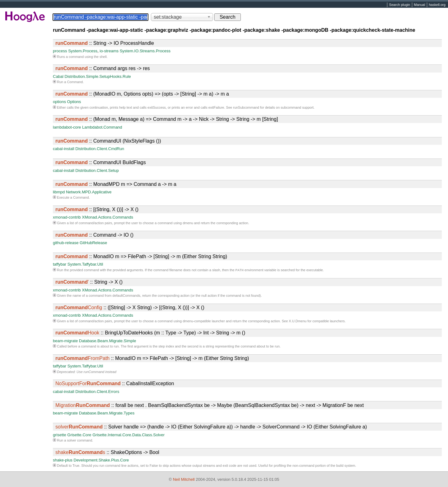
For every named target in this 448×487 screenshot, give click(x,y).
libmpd (59, 192)
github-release (66, 243)
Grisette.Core (79, 435)
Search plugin (400, 5)
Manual (419, 5)
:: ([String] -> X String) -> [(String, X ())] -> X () (130, 308)
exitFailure (216, 107)
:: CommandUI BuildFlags (101, 162)
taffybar (60, 264)
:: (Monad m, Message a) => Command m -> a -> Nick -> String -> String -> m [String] (167, 119)
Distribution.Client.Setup (97, 170)
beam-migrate (65, 341)
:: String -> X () (89, 283)
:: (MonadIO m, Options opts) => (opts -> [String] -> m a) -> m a (142, 94)
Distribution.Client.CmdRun (100, 149)
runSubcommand (246, 107)
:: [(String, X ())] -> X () (97, 209)
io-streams (109, 51)
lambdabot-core (67, 127)
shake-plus (63, 461)
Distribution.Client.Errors (97, 392)
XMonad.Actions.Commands (107, 217)
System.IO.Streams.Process (145, 51)
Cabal (58, 76)
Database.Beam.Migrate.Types (107, 414)
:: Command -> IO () (94, 235)
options (59, 102)
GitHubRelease (93, 243)
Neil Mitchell (184, 479)
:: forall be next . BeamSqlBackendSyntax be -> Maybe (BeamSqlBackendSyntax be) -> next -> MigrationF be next (210, 406)
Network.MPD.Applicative (89, 192)
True (76, 466)
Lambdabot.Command (102, 127)
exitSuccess (157, 107)
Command (75, 82)
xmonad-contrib (67, 217)
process (60, 51)
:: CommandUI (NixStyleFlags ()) (108, 141)
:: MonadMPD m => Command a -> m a (116, 184)
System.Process (83, 51)
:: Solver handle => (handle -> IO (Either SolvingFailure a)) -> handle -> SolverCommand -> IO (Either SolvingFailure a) (211, 427)
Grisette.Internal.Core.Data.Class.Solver (128, 435)
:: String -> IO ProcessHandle (105, 43)
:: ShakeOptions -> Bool (107, 453)
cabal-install (64, 149)
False (154, 466)
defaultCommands (126, 296)
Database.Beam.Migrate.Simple (108, 341)
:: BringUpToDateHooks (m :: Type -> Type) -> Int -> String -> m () (150, 333)
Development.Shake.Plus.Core (101, 461)
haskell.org (437, 5)
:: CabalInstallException (115, 384)
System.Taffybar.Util (85, 264)
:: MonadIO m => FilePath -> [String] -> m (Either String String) (141, 256)
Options (74, 102)
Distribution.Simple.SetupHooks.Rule (98, 76)
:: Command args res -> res (103, 68)
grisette (60, 435)
